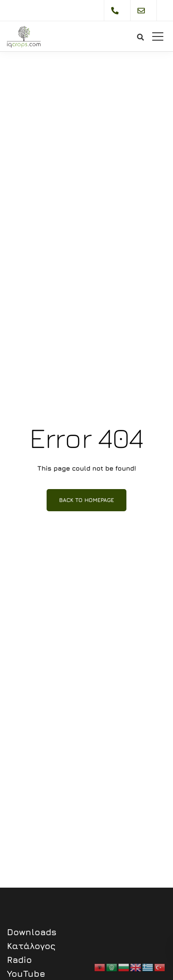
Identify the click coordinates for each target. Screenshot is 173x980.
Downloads (32, 932)
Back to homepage (86, 500)
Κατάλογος (31, 946)
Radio (19, 960)
